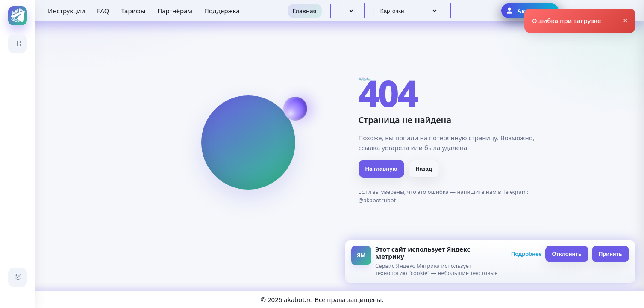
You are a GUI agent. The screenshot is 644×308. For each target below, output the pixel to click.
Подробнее (526, 254)
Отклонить (567, 254)
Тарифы (133, 11)
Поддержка (222, 11)
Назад (424, 169)
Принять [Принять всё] (610, 254)
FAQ (103, 11)
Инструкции (66, 11)
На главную (381, 169)
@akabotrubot (377, 200)
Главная (305, 11)
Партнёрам (175, 11)
